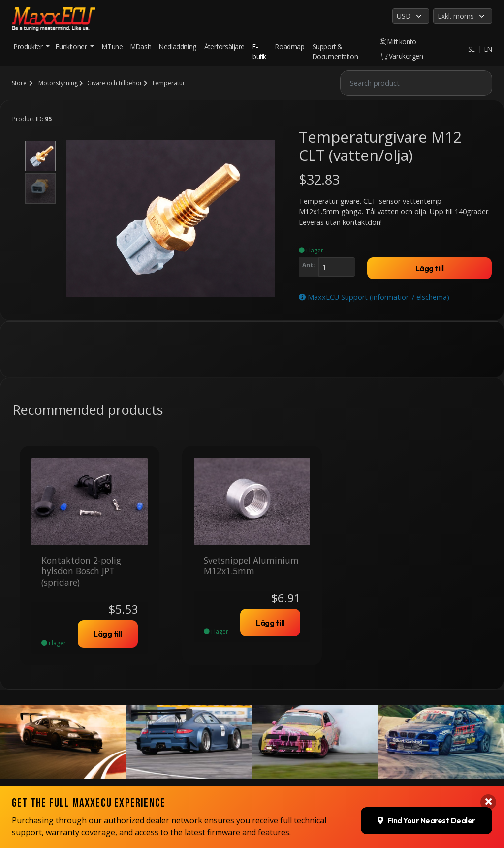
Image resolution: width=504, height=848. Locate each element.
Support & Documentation (335, 51)
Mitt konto (398, 42)
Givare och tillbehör (115, 83)
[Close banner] (488, 799)
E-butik (259, 51)
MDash (141, 47)
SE (472, 49)
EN (488, 49)
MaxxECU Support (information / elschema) (374, 297)
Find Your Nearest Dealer (426, 817)
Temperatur (168, 83)
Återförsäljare (224, 47)
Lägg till (430, 268)
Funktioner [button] (72, 47)
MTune (112, 47)
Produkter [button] (29, 47)
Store (19, 83)
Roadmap (290, 47)
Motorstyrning (58, 83)
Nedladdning (178, 47)
